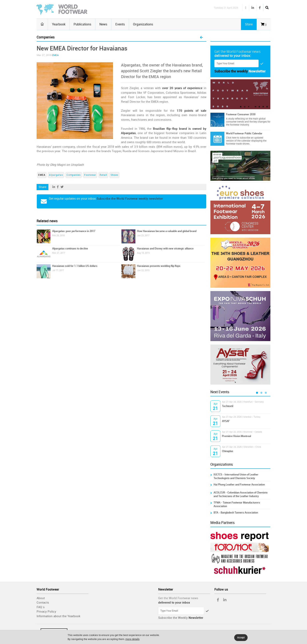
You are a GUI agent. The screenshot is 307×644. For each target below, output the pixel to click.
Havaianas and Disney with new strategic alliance (165, 249)
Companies (74, 175)
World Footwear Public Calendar (244, 133)
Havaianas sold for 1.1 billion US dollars (75, 266)
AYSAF (226, 421)
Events (120, 24)
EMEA (55, 55)
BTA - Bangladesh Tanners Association (236, 513)
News (103, 24)
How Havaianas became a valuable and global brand (167, 231)
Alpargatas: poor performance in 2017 (74, 231)
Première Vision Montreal (236, 436)
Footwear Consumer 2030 (241, 114)
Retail (103, 175)
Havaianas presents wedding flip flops (159, 266)
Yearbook (59, 24)
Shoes (114, 175)
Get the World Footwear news (178, 598)
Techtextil (228, 406)
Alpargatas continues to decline (70, 249)
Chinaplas (228, 451)
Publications (82, 24)
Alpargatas (56, 175)
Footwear (90, 175)
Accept (241, 638)
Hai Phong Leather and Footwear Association (239, 485)
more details (132, 639)
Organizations (143, 24)
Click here (231, 138)
